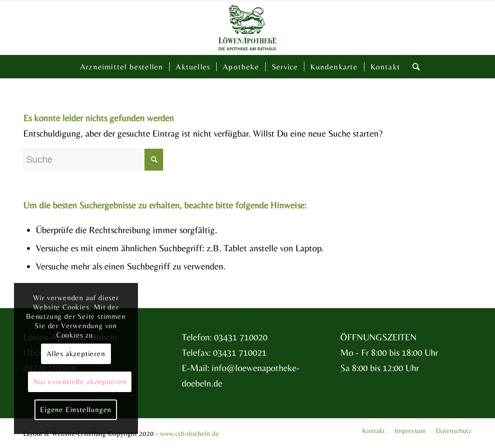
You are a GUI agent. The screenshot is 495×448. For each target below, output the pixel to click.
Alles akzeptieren (76, 354)
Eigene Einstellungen (76, 410)
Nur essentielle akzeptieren (80, 382)
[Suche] (414, 67)
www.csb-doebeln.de (189, 433)
